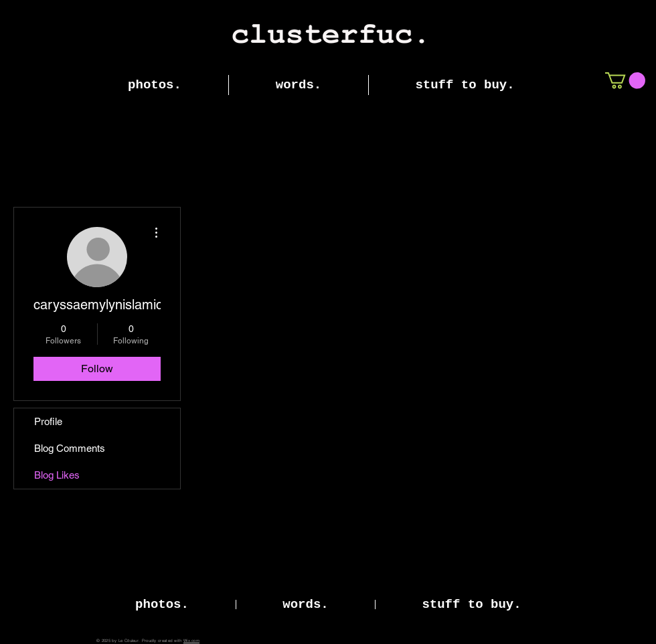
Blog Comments (70, 448)
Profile (48, 421)
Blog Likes (57, 475)
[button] (625, 80)
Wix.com (191, 641)
